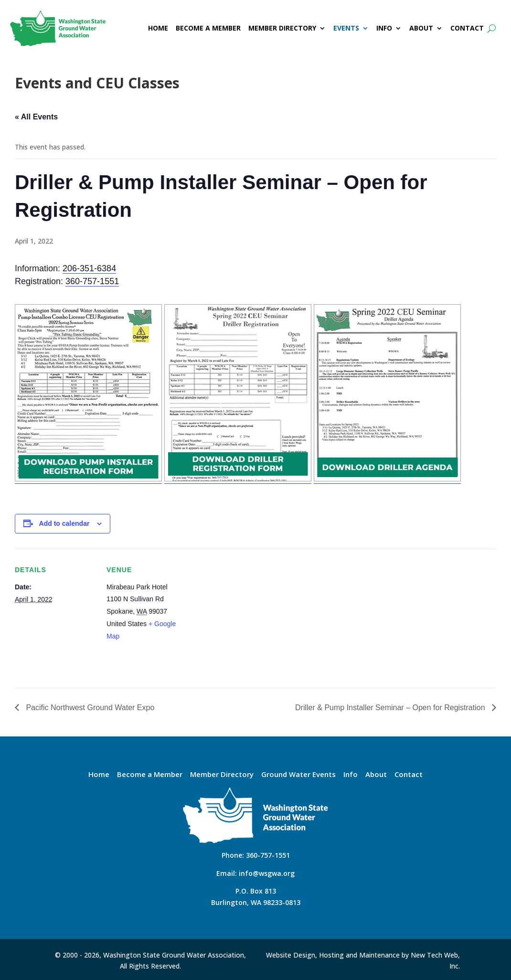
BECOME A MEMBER (208, 28)
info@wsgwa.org (267, 873)
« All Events (36, 117)
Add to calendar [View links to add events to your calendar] (64, 523)
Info (351, 775)
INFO (384, 28)
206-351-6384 (89, 268)
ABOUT (421, 28)
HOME (158, 28)
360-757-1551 (92, 281)
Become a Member (150, 775)
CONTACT (467, 28)
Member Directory (222, 775)
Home (99, 775)
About (376, 775)
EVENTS (346, 28)
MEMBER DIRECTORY (282, 28)
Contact (409, 775)
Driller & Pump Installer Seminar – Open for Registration (391, 708)
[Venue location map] (249, 615)
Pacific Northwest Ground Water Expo (89, 708)
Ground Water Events (298, 775)
